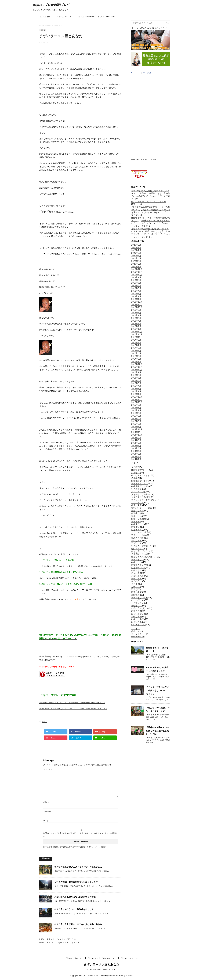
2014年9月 (136, 438)
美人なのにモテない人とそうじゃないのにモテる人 (78, 867)
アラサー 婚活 (139, 535)
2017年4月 (136, 353)
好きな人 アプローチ (142, 546)
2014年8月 (136, 440)
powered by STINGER (125, 976)
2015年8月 (136, 408)
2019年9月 (136, 277)
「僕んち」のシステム (65, 17)
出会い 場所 (137, 619)
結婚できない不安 (140, 598)
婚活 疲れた (137, 511)
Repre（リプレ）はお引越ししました (149, 202)
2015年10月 (137, 402)
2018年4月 (136, 321)
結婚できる (136, 570)
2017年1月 (136, 362)
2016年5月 (136, 383)
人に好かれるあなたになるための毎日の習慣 (75, 897)
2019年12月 (137, 269)
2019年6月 (136, 286)
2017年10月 (137, 337)
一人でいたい (137, 603)
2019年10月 (137, 275)
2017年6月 (136, 348)
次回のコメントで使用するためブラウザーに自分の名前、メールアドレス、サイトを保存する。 (80, 835)
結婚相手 (135, 522)
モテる (44, 722)
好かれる (135, 573)
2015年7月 (136, 410)
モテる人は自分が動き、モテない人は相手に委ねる (78, 924)
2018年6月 (136, 318)
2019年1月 (136, 299)
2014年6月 (136, 446)
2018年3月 (136, 324)
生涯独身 (135, 595)
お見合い (135, 473)
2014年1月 (136, 459)
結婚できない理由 (140, 565)
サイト (46, 821)
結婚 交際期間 (139, 519)
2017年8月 (136, 343)
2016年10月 (137, 370)
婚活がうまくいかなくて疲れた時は (62, 939)
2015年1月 (136, 427)
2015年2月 (136, 424)
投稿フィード (137, 631)
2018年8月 (136, 313)
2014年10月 (137, 435)
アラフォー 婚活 (140, 532)
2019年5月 (136, 288)
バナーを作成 (147, 73)
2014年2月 (136, 457)
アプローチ (136, 543)
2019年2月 (136, 296)
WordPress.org (138, 637)
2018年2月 (136, 326)
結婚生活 (135, 527)
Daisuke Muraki (136, 73)
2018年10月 (137, 307)
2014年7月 (136, 443)
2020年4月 (136, 258)
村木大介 (135, 611)
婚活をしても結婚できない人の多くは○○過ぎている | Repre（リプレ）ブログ (151, 196)
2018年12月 (137, 302)
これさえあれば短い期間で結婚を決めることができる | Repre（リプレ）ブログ (151, 212)
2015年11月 (137, 400)
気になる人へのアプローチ (144, 557)
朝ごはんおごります (141, 475)
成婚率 (134, 478)
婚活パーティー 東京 (142, 508)
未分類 (134, 467)
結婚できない (137, 560)
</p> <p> (151, 119)
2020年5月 (136, 256)
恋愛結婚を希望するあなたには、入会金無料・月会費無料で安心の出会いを (72, 703)
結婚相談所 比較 (140, 486)
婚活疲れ (135, 513)
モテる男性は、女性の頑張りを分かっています (76, 882)
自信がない (136, 606)
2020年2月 (136, 264)
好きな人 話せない (141, 551)
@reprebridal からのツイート (144, 159)
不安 (133, 589)
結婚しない (136, 562)
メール (47, 811)
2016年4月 (136, 386)
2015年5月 (136, 416)
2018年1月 (136, 329)
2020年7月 (136, 250)
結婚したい (136, 516)
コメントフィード (140, 634)
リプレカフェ (137, 503)
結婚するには (137, 524)
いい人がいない (139, 625)
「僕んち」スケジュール (86, 17)
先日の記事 (44, 656)
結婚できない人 (139, 568)
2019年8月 (136, 280)
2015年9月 (136, 405)
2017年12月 (137, 332)
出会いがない (137, 614)
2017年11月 (137, 334)
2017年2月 (136, 359)
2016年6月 (136, 381)
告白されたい (137, 549)
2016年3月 (136, 389)
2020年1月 (136, 267)
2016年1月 (136, 394)
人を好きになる (139, 492)
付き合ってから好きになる (144, 500)
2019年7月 (136, 283)
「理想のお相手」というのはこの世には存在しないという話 (158, 731)
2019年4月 (136, 291)
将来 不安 (136, 592)
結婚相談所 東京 (140, 484)
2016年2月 (136, 391)
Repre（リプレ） (139, 470)
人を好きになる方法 (141, 494)
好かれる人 (136, 579)
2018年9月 (136, 310)
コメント (48, 769)
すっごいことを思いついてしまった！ (63, 942)
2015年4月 (136, 419)
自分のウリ (136, 581)
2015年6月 (136, 413)
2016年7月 (136, 378)
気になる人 (136, 541)
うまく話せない (139, 554)
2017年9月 (136, 340)
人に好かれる (137, 576)
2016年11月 (137, 367)
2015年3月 (136, 421)
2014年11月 (137, 432)
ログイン (135, 629)
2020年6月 (136, 253)
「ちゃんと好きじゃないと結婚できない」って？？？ (158, 690)
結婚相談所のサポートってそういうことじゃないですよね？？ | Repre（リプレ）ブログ (151, 223)
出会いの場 (136, 622)
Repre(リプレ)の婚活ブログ (51, 5)
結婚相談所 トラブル (142, 481)
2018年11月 (137, 305)
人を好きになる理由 (141, 497)
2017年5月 (136, 351)
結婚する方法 (137, 530)
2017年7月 (136, 345)
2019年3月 (136, 294)
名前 (46, 802)
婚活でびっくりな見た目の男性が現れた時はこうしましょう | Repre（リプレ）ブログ (151, 234)
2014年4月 (136, 451)
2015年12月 (137, 397)
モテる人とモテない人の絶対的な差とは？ (74, 909)
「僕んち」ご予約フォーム (106, 17)
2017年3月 (136, 356)
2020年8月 (136, 248)
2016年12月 (137, 364)
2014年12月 (137, 429)
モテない (135, 587)
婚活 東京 (136, 505)
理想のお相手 (137, 538)
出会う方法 (136, 617)
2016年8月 (136, 375)
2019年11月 (137, 272)
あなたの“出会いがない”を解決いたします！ (102, 970)
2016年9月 (136, 372)
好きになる (136, 489)
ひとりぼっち (137, 600)
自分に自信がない (140, 608)
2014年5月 (136, 448)
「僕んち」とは (44, 17)
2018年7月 (136, 315)
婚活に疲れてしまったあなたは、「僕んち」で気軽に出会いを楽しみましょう (73, 709)
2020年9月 (136, 245)
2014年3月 (136, 454)
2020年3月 (136, 261)
